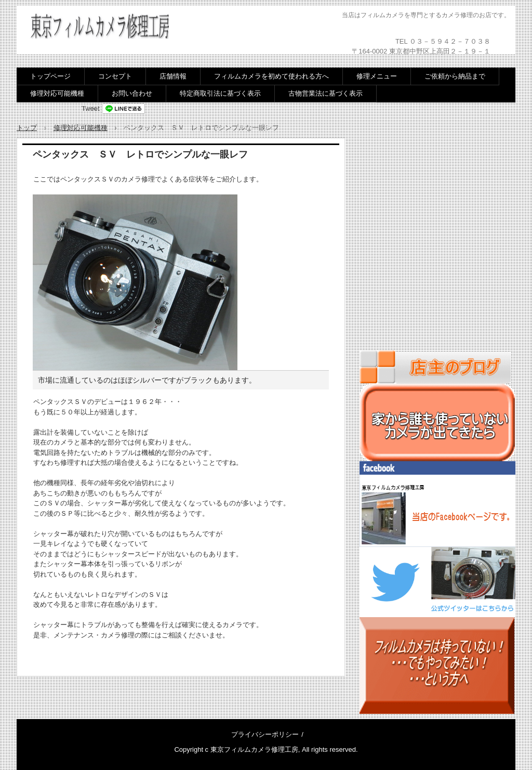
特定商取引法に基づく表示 (220, 93)
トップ (27, 128)
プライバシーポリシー (265, 734)
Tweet (91, 108)
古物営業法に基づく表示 (325, 93)
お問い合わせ (132, 93)
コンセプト (115, 76)
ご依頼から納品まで (455, 76)
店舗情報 (173, 76)
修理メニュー (377, 76)
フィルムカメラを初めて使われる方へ (271, 76)
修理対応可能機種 (57, 93)
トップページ (50, 76)
